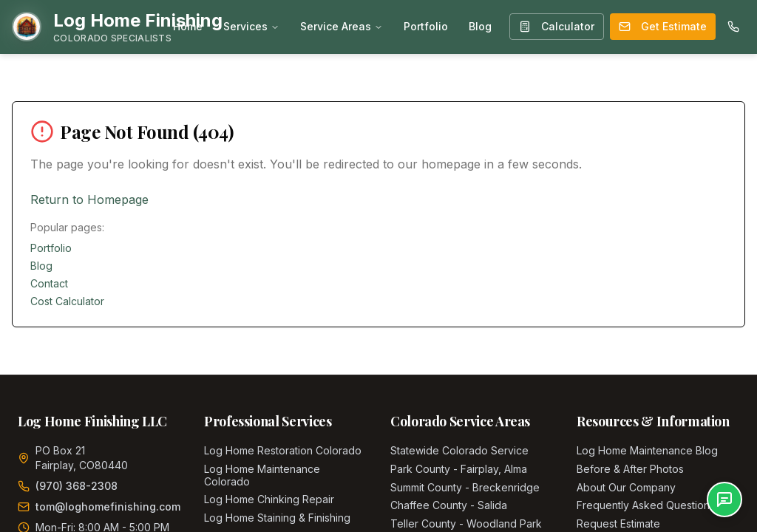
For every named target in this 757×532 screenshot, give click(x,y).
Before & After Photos (630, 469)
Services (251, 26)
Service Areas (342, 26)
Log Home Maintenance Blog (647, 450)
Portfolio (426, 26)
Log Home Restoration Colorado (283, 450)
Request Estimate (618, 524)
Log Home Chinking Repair (269, 499)
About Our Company (626, 487)
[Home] (117, 27)
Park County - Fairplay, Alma (459, 469)
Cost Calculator (67, 301)
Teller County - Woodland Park (466, 524)
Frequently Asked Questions (646, 505)
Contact (49, 283)
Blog (480, 26)
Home (188, 26)
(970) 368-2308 (77, 486)
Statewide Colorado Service (459, 450)
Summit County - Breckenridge (465, 487)
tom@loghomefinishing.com (108, 507)
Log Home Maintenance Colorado (262, 475)
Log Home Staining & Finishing (277, 518)
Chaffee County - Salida (449, 505)
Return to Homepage (89, 199)
